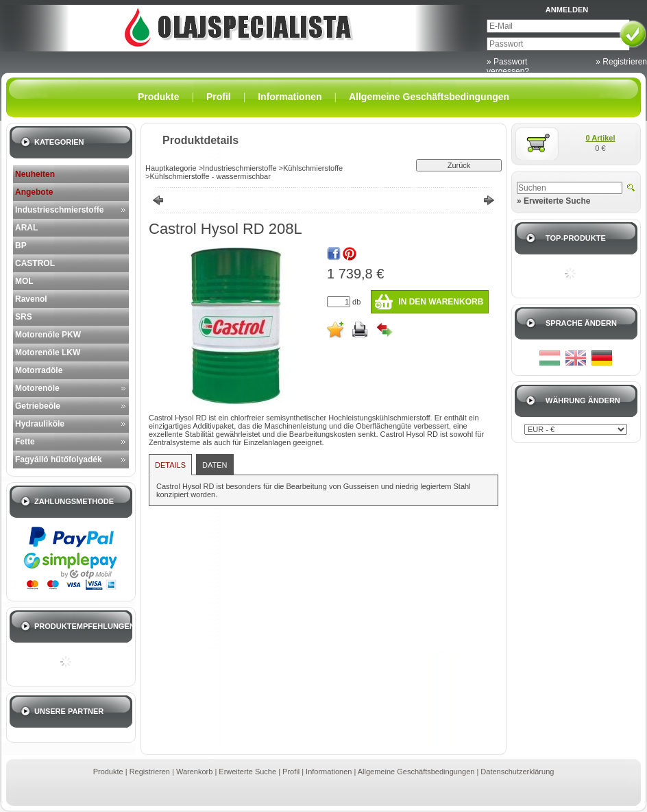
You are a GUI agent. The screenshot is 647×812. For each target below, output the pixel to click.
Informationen (329, 772)
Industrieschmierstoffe (59, 210)
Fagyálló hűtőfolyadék (59, 459)
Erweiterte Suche (247, 772)
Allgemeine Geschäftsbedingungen (416, 772)
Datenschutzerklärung (517, 772)
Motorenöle (37, 388)
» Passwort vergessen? (508, 67)
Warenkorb (194, 772)
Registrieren (150, 772)
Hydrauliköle (40, 424)
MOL (24, 281)
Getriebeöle (38, 406)
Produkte (108, 772)
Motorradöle (39, 370)
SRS (24, 317)
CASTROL (35, 263)
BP (21, 246)
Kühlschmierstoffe (313, 168)
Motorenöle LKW (48, 353)
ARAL (26, 228)
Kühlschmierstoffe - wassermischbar (210, 176)
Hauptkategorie (171, 168)
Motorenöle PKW (48, 335)
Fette (25, 442)
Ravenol (31, 299)
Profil (291, 772)
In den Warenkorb (441, 302)
